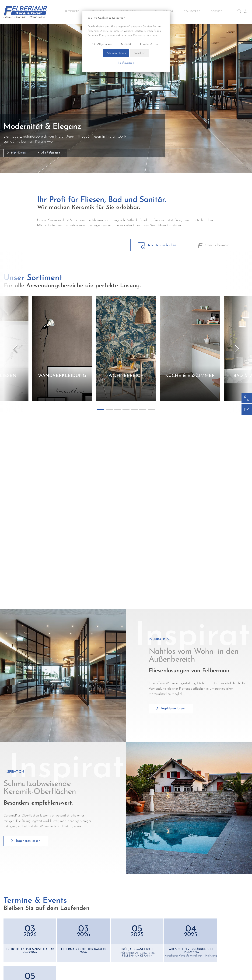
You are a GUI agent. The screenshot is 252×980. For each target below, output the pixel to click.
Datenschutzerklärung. (146, 36)
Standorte (192, 12)
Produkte (72, 12)
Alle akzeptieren (116, 53)
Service (217, 12)
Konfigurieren (126, 63)
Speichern (139, 53)
